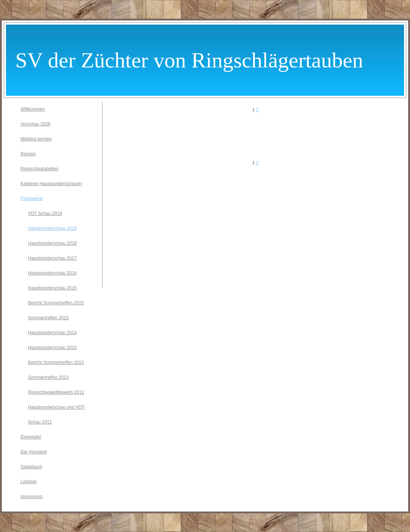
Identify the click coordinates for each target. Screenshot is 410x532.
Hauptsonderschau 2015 (52, 288)
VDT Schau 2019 (45, 213)
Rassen (28, 154)
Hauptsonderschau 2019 (52, 228)
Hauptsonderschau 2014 (52, 333)
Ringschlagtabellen (39, 169)
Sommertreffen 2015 (48, 318)
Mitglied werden (36, 139)
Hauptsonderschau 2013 (52, 348)
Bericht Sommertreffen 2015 (56, 303)
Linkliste (29, 482)
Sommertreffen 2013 (48, 377)
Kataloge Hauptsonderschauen (51, 184)
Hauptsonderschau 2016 (52, 273)
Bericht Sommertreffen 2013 (56, 362)
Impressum (31, 497)
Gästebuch (31, 467)
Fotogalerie (32, 199)
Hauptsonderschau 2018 (52, 243)
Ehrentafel (31, 437)
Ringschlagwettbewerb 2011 (56, 392)
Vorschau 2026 (35, 124)
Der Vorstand (34, 452)
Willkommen (33, 109)
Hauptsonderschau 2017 (52, 258)
